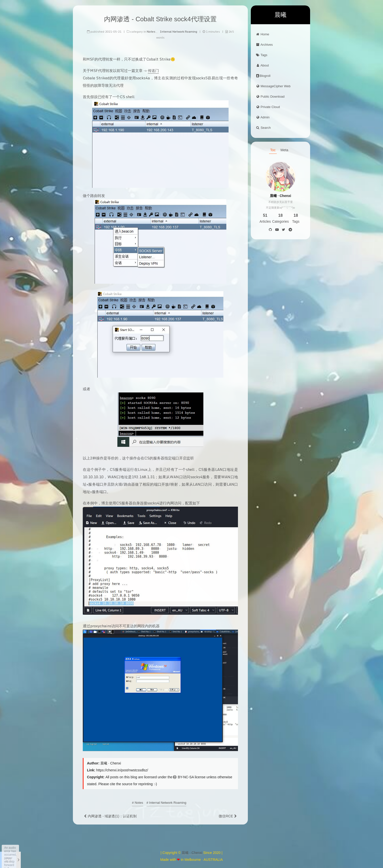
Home (262, 34)
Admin (263, 117)
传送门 (153, 70)
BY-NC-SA (183, 777)
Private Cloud (268, 107)
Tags (262, 55)
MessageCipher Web (273, 86)
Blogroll (263, 76)
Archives (264, 45)
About (262, 65)
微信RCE (226, 816)
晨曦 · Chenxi (192, 853)
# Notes (138, 802)
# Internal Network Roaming (166, 802)
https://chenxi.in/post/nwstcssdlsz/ (122, 770)
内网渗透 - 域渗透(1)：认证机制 (112, 816)
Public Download (270, 97)
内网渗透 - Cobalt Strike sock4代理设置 (160, 19)
